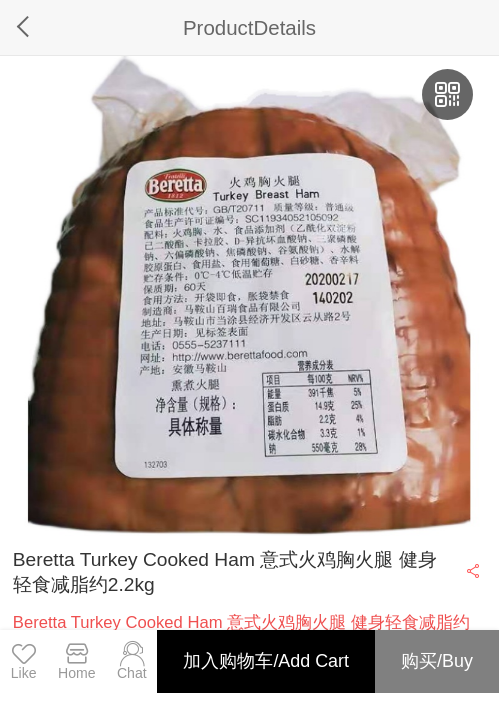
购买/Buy (437, 661)
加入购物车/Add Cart (266, 661)
